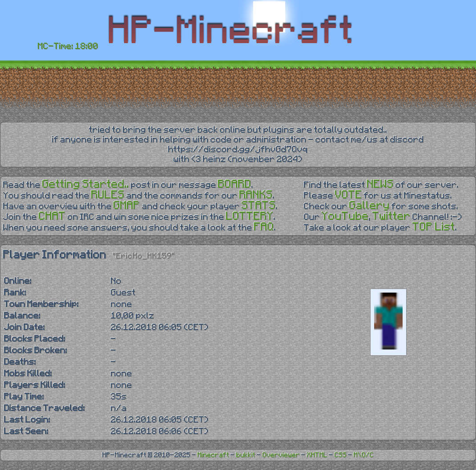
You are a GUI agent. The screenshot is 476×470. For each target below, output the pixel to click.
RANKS (256, 195)
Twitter (391, 216)
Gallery (369, 206)
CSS (341, 455)
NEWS (380, 184)
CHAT (52, 216)
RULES (108, 195)
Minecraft (213, 455)
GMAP (127, 206)
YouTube (345, 216)
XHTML (317, 455)
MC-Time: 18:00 (68, 46)
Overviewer (281, 455)
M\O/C (364, 455)
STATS (259, 206)
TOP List (434, 227)
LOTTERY (250, 216)
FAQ (264, 227)
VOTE (349, 195)
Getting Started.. (86, 184)
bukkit (246, 455)
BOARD (235, 184)
